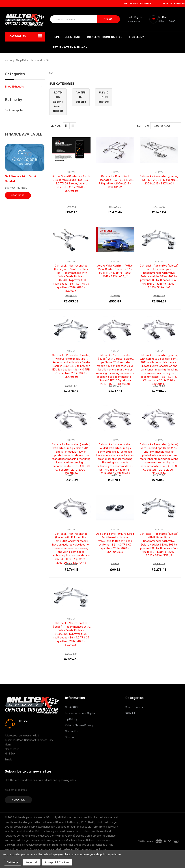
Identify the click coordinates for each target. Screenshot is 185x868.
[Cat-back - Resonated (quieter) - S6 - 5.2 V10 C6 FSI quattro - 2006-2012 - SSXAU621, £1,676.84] (159, 150)
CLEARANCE (73, 37)
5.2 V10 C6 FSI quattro (104, 97)
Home (56, 37)
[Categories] (25, 37)
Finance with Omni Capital (104, 37)
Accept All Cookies (57, 862)
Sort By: (143, 126)
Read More (18, 195)
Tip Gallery (136, 37)
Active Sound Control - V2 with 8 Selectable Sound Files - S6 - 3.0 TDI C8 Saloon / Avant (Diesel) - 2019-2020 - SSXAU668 (71, 178)
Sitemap (70, 737)
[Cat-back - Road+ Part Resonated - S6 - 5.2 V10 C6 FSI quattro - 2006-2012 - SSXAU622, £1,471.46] (115, 150)
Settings (13, 862)
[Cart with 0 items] (165, 19)
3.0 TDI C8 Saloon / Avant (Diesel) (58, 102)
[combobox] (74, 19)
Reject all (32, 862)
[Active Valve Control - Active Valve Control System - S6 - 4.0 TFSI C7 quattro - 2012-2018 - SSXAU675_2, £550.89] (115, 240)
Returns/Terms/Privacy (72, 48)
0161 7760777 (30, 726)
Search (109, 19)
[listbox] (166, 126)
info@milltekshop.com (25, 760)
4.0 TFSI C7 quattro (81, 97)
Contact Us (72, 731)
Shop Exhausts (14, 87)
